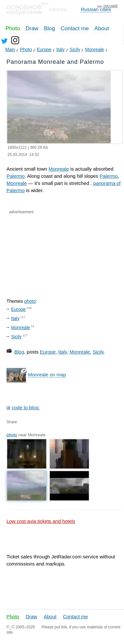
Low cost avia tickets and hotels (41, 521)
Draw (32, 28)
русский (110, 6)
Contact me (75, 28)
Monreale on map (47, 375)
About (102, 28)
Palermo (16, 176)
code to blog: (26, 407)
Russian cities (96, 9)
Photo (13, 28)
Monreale (59, 169)
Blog (49, 28)
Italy (15, 318)
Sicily (16, 337)
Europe (18, 309)
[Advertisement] (42, 251)
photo (30, 301)
